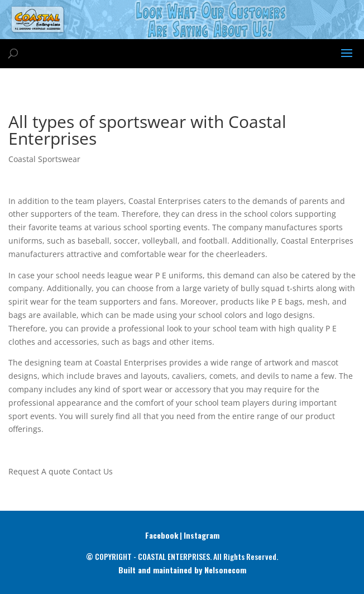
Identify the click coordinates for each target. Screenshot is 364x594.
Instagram (202, 535)
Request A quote (39, 471)
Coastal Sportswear (44, 159)
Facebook (162, 535)
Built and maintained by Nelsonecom (182, 570)
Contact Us (93, 471)
